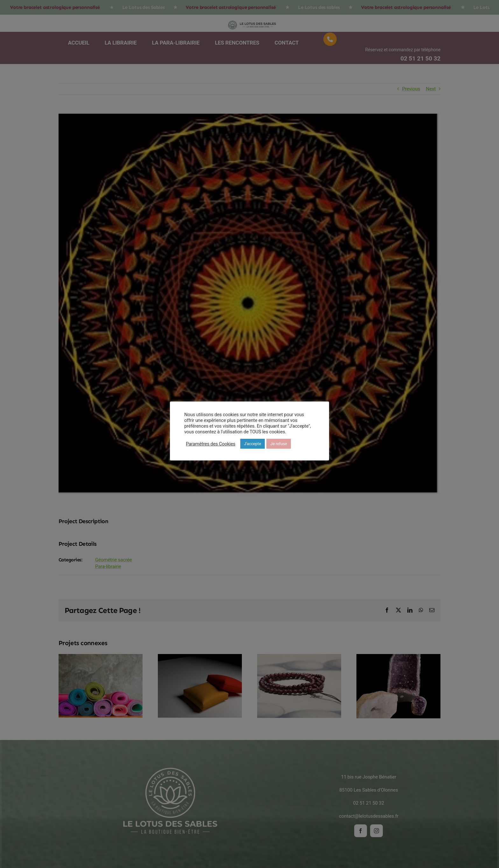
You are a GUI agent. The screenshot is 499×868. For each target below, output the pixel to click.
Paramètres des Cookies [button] (211, 444)
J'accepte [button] (253, 444)
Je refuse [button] (278, 444)
